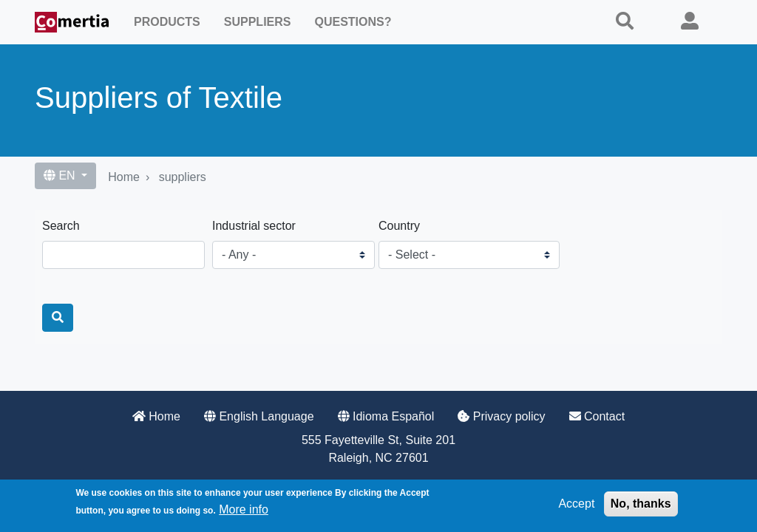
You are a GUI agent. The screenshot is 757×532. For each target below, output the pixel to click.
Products (167, 22)
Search (61, 226)
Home (124, 177)
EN (61, 175)
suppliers (183, 177)
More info (244, 514)
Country (399, 226)
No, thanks (641, 508)
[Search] (58, 318)
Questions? (353, 22)
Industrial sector (254, 226)
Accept (576, 508)
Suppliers (258, 22)
